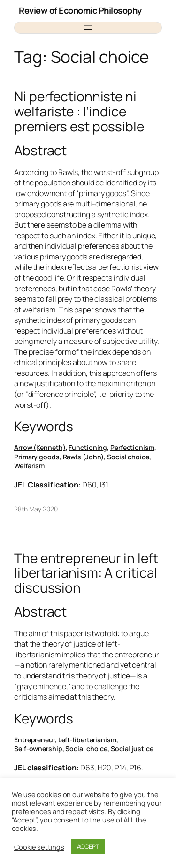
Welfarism (29, 466)
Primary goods (37, 457)
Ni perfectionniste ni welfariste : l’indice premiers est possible (79, 111)
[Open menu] (88, 28)
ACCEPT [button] (88, 846)
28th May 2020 (36, 509)
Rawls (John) (84, 457)
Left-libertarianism (87, 740)
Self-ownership (38, 749)
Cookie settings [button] (39, 847)
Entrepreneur (34, 740)
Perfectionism (132, 447)
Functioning (88, 447)
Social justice (132, 749)
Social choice (128, 457)
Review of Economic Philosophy (80, 10)
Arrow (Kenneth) (40, 447)
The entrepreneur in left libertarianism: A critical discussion (86, 573)
